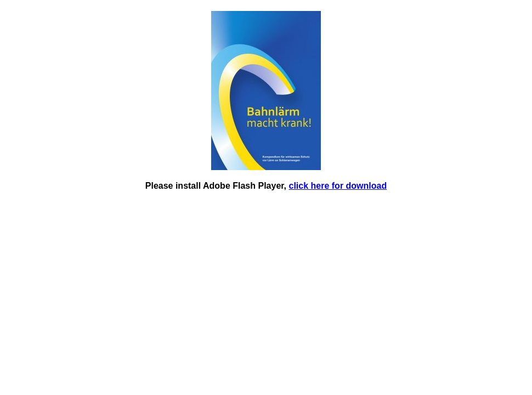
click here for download (338, 186)
